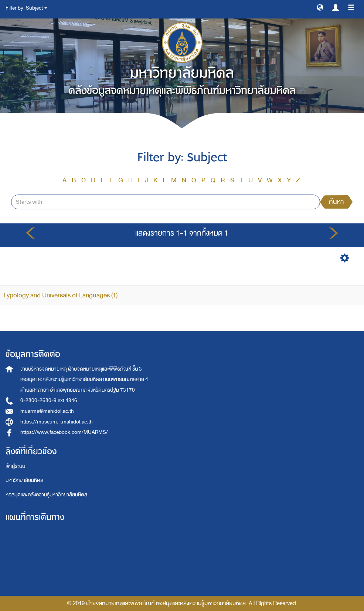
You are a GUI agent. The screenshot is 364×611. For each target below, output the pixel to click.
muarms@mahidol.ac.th (47, 411)
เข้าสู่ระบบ (15, 466)
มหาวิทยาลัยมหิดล (24, 480)
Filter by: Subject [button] (26, 8)
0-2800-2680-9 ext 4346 (49, 400)
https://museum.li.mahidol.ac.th (57, 422)
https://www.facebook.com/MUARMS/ (64, 432)
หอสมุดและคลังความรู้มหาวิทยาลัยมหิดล (46, 495)
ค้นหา (336, 202)
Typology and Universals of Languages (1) (60, 295)
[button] (320, 7)
